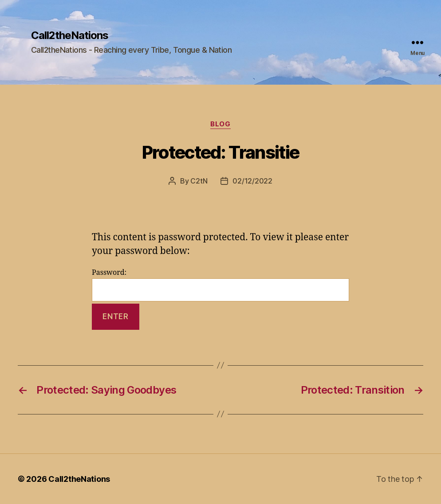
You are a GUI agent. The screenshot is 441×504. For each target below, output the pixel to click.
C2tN (199, 181)
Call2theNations (70, 35)
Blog (220, 124)
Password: (220, 285)
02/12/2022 (252, 181)
